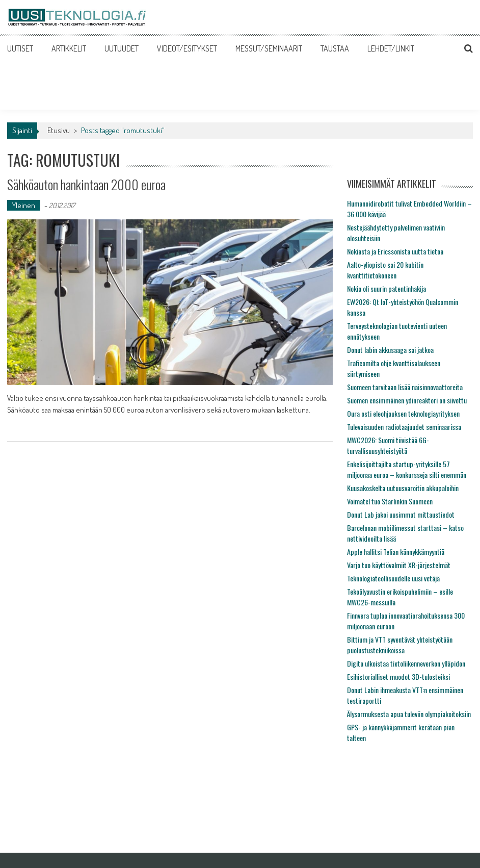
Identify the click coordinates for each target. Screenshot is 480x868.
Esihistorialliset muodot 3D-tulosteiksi (398, 676)
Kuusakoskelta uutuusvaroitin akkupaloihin (403, 488)
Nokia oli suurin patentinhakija (386, 288)
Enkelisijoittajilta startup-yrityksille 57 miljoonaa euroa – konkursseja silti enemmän (407, 469)
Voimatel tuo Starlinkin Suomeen (390, 501)
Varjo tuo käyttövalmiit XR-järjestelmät (399, 565)
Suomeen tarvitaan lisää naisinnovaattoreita (405, 387)
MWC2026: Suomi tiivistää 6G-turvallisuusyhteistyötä (388, 445)
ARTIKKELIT (69, 48)
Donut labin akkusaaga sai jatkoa (390, 350)
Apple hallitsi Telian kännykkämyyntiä (396, 552)
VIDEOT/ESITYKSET (187, 48)
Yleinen (24, 205)
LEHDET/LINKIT (391, 48)
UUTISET (20, 48)
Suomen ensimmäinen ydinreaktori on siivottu (407, 400)
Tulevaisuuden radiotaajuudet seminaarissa (404, 427)
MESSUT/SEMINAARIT (269, 48)
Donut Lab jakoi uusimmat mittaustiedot (401, 514)
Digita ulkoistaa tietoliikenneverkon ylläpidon (406, 663)
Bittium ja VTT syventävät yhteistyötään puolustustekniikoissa (400, 645)
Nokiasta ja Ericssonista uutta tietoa (395, 251)
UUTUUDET (122, 48)
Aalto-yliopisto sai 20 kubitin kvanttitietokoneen (385, 270)
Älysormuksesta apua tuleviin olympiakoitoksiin (409, 714)
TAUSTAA (335, 48)
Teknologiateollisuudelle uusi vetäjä (393, 578)
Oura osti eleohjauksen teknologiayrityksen (403, 413)
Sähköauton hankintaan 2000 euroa (86, 184)
